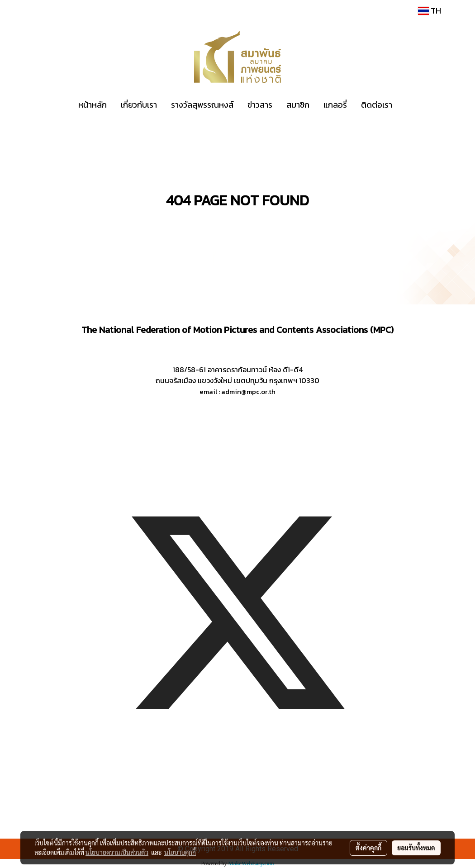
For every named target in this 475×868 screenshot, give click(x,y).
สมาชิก (298, 105)
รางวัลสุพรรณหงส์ (202, 105)
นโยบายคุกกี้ (180, 852)
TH (430, 11)
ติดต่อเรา (377, 105)
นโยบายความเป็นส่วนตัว (117, 852)
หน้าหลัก (93, 105)
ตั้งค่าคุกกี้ (368, 848)
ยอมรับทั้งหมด (416, 848)
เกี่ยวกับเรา (139, 105)
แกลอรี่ (335, 105)
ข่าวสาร (260, 105)
